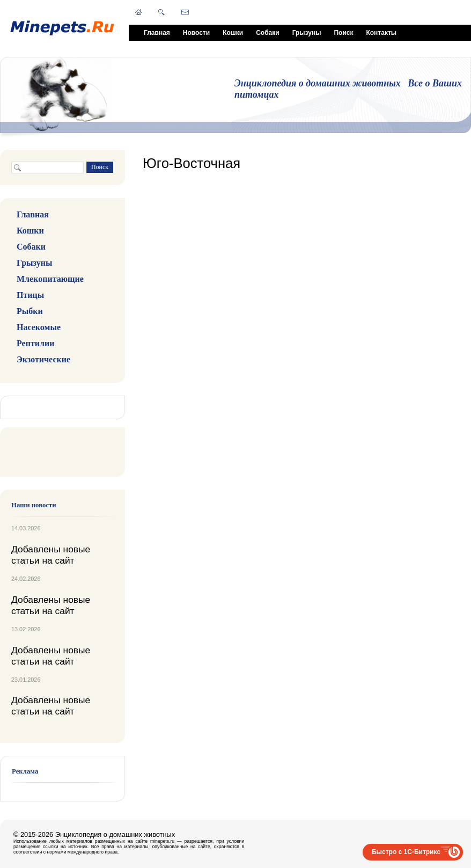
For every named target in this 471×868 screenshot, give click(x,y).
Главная (157, 33)
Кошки (233, 33)
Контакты (381, 33)
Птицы (30, 295)
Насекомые (39, 327)
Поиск (343, 33)
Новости (196, 33)
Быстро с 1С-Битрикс (406, 852)
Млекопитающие (50, 279)
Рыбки (30, 311)
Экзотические (43, 359)
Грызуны (307, 33)
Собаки (267, 33)
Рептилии (35, 343)
